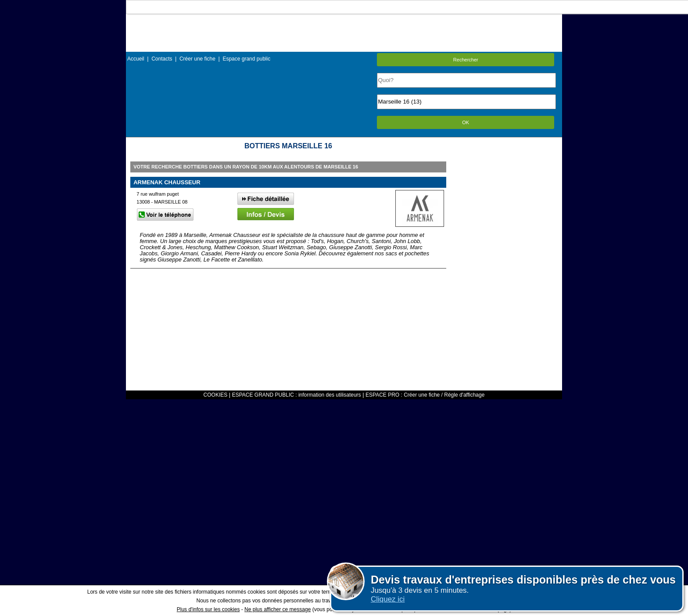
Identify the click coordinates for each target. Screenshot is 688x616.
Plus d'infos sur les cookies (208, 609)
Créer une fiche (197, 59)
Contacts (162, 59)
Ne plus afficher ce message (278, 609)
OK (466, 122)
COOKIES (216, 395)
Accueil (136, 59)
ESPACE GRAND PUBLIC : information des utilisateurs (297, 395)
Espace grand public (246, 59)
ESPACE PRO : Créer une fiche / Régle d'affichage (425, 395)
